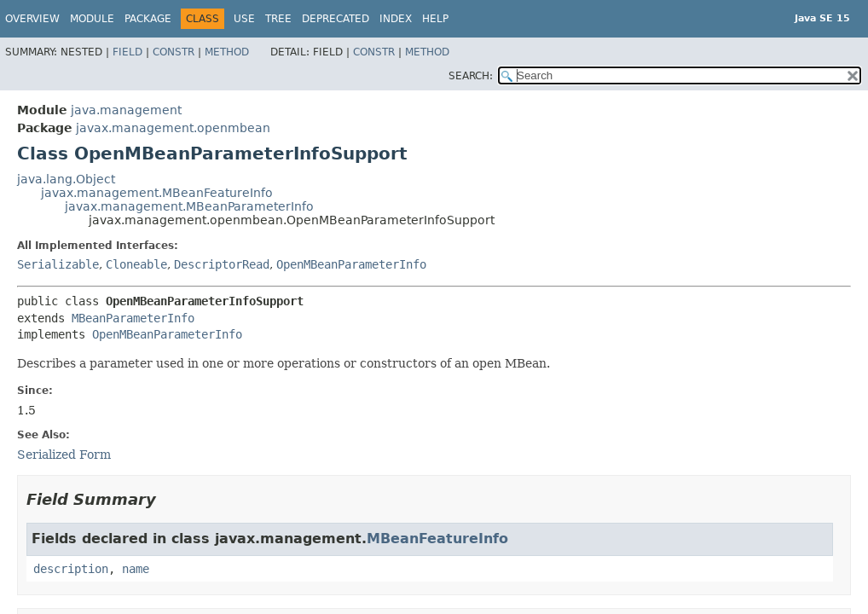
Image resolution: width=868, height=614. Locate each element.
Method (227, 52)
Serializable (58, 264)
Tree (278, 19)
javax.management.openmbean (173, 128)
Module (92, 19)
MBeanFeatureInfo (437, 539)
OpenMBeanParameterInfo (351, 264)
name (136, 569)
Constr (174, 52)
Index (396, 19)
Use (244, 19)
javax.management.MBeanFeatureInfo (157, 193)
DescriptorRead (222, 264)
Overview (32, 19)
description (71, 569)
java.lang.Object (66, 179)
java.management (126, 110)
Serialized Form (64, 455)
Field (127, 52)
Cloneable (136, 264)
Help (435, 19)
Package (148, 19)
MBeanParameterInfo (133, 318)
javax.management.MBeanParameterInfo (189, 206)
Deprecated (336, 19)
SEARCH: (471, 76)
